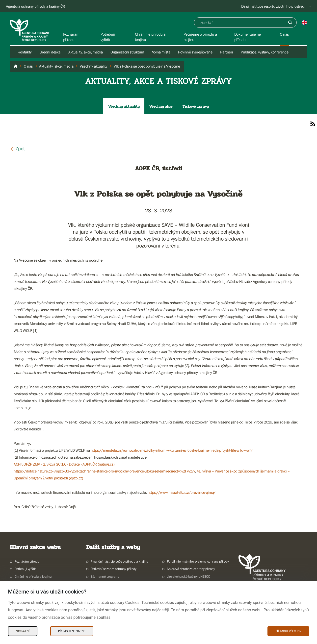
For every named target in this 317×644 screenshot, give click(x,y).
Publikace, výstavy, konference (264, 52)
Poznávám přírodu (27, 561)
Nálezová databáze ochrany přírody (191, 569)
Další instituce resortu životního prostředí (273, 6)
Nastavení (23, 631)
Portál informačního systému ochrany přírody (198, 561)
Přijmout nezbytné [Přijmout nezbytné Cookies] (72, 631)
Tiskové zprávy (196, 106)
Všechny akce (161, 106)
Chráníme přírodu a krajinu (33, 576)
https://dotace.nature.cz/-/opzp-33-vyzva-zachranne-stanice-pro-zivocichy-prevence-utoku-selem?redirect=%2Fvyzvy (104, 471)
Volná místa (161, 52)
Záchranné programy (105, 576)
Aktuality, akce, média (85, 52)
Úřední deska (50, 52)
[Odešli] (290, 23)
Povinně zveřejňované (195, 52)
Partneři (226, 52)
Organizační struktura (127, 52)
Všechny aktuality (124, 106)
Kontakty (25, 52)
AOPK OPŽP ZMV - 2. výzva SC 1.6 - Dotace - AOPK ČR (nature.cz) (64, 464)
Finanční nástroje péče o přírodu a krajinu (119, 561)
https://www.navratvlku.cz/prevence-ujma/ (182, 492)
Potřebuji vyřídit (25, 569)
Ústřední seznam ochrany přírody (114, 569)
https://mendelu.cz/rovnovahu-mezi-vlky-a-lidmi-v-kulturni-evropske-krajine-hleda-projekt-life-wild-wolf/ (172, 450)
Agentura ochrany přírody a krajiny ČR (35, 6)
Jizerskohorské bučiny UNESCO (189, 576)
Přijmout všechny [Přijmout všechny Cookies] (288, 631)
